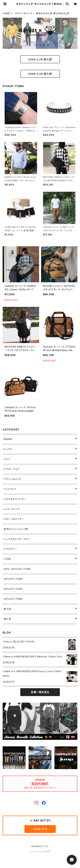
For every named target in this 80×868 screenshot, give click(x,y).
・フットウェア (10, 489)
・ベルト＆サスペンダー (14, 499)
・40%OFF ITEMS (13, 579)
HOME (6, 13)
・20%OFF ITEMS (13, 599)
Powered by (40, 852)
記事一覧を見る (40, 692)
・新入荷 (7, 609)
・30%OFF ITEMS (13, 589)
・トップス (8, 449)
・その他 (7, 559)
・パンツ (7, 459)
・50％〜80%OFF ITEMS (17, 569)
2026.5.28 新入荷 (40, 59)
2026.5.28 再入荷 (40, 74)
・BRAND (8, 439)
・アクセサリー (10, 549)
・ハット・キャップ (11, 509)
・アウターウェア (11, 469)
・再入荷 (7, 619)
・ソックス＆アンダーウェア (16, 539)
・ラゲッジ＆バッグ (23, 13)
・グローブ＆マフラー (13, 519)
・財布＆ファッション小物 (15, 529)
